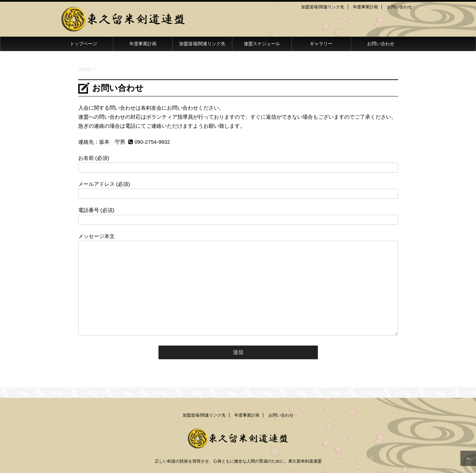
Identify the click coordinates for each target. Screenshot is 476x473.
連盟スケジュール (262, 44)
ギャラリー (321, 44)
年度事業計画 (365, 7)
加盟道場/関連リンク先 (322, 7)
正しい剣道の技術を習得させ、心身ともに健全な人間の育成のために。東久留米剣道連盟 (238, 461)
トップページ (83, 44)
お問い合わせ (400, 7)
